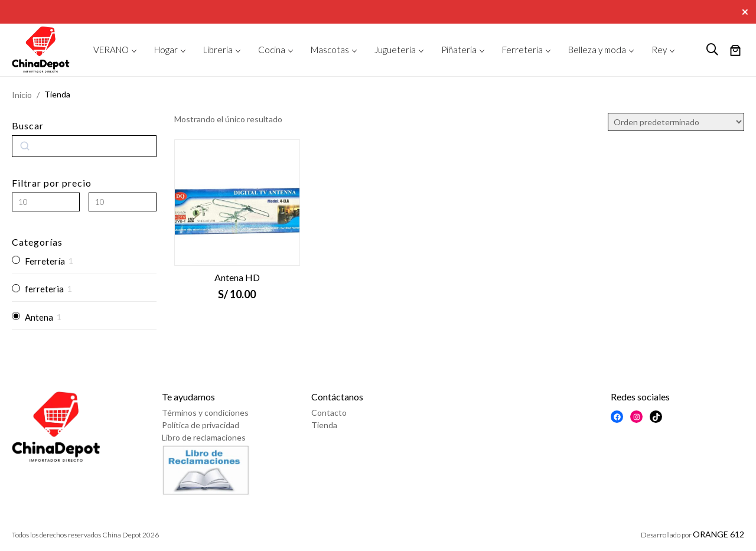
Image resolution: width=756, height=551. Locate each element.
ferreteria (44, 289)
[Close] (747, 11)
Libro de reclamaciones (204, 437)
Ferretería (522, 50)
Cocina (272, 50)
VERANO (111, 50)
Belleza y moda (597, 50)
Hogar (166, 50)
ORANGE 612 (718, 534)
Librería (218, 50)
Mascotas (330, 50)
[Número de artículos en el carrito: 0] (735, 51)
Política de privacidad (201, 425)
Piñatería (459, 50)
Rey (659, 50)
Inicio (22, 95)
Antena (39, 317)
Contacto (329, 413)
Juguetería (395, 50)
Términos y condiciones (205, 413)
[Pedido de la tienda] (676, 122)
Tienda (324, 425)
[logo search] (712, 50)
